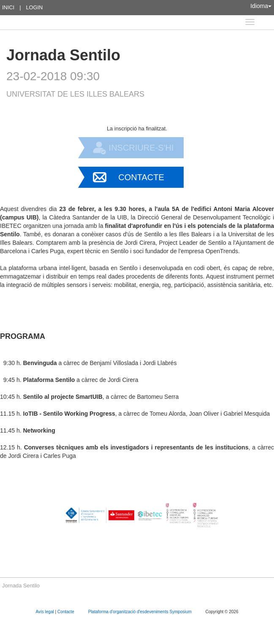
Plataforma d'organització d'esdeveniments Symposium (141, 612)
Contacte (141, 177)
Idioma (261, 6)
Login (34, 7)
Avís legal (46, 612)
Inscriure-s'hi (141, 148)
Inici (8, 7)
